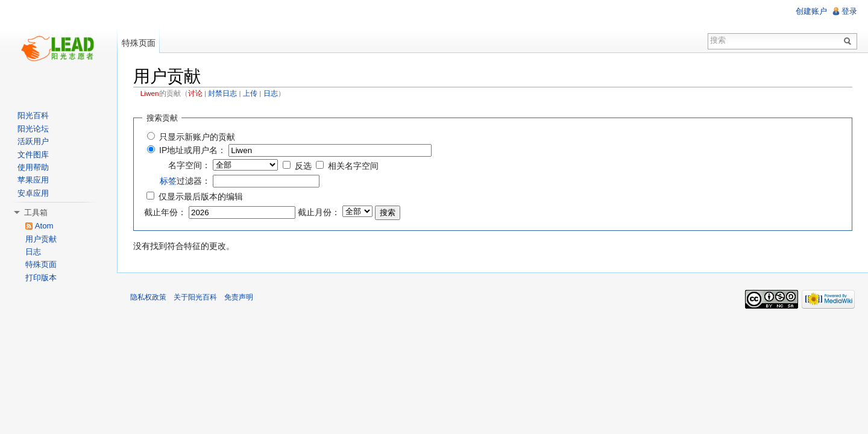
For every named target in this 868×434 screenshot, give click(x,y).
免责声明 (239, 297)
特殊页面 (139, 43)
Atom (44, 226)
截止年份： (165, 212)
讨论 (195, 93)
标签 (168, 181)
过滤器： (185, 181)
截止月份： (319, 212)
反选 (303, 166)
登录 (849, 11)
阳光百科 (33, 115)
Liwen (150, 93)
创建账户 (811, 11)
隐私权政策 (148, 297)
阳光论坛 (33, 129)
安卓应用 (33, 193)
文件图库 (33, 155)
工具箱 (36, 212)
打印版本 (41, 278)
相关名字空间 (353, 166)
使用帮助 (33, 167)
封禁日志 (222, 93)
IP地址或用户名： (193, 150)
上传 (250, 93)
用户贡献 (41, 239)
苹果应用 (33, 180)
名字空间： (189, 165)
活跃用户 (33, 141)
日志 (271, 93)
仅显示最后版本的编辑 (201, 197)
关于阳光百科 (195, 297)
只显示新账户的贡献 (197, 137)
